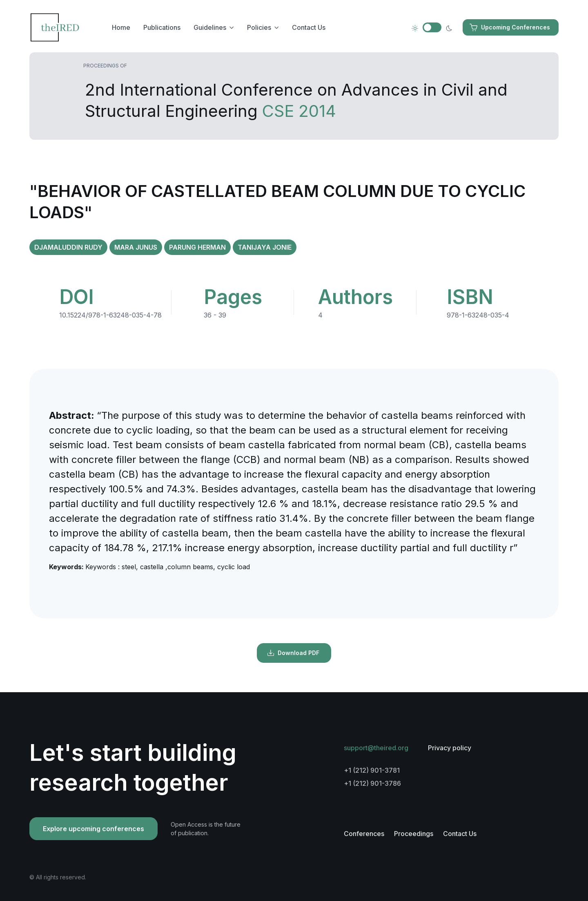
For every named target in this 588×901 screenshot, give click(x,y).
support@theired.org (376, 748)
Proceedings (414, 834)
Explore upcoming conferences (94, 829)
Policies (259, 27)
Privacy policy (450, 748)
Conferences (364, 834)
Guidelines (210, 27)
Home (121, 27)
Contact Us (309, 27)
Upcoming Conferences (510, 27)
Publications (162, 27)
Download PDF (293, 653)
